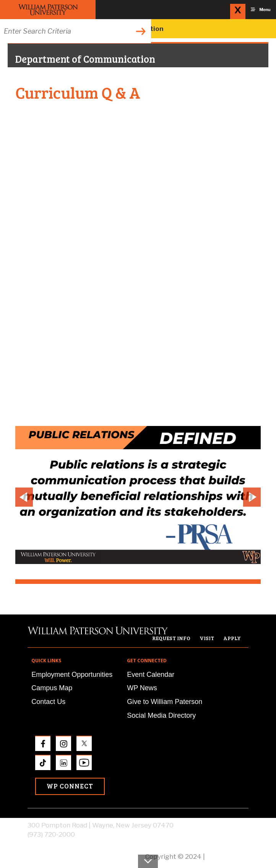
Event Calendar (151, 675)
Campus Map (52, 688)
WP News (142, 688)
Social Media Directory (161, 715)
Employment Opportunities (72, 675)
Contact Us (48, 702)
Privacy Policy (227, 857)
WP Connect (70, 786)
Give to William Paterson (165, 702)
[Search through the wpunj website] (75, 31)
